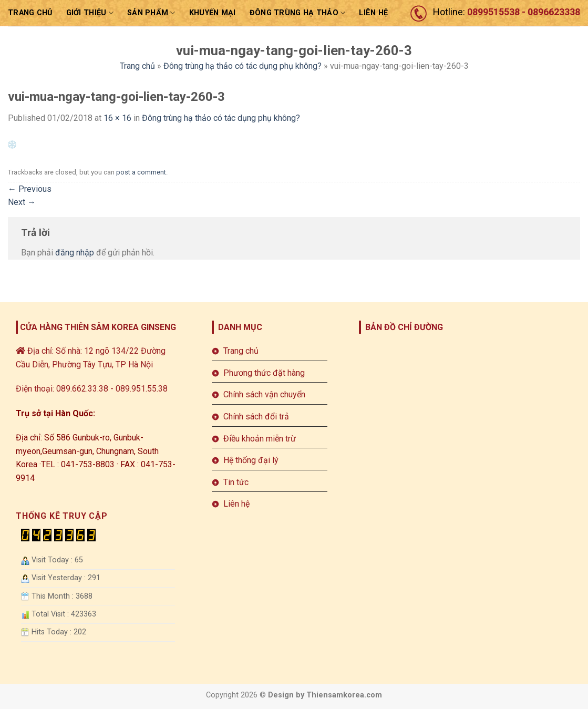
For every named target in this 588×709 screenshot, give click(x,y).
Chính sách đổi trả (256, 417)
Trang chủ (30, 13)
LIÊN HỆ (373, 13)
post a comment (141, 172)
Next (22, 202)
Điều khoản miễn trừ (260, 439)
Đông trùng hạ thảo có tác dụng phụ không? (243, 66)
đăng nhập (75, 253)
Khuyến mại (213, 13)
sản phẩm (151, 13)
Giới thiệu (90, 13)
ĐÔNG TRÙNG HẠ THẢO (298, 13)
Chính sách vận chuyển (264, 394)
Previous (30, 189)
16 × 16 (117, 118)
